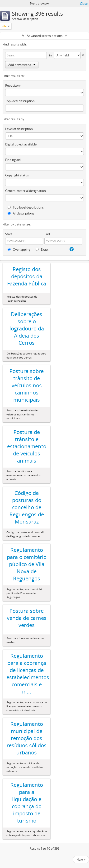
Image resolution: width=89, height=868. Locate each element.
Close (84, 4)
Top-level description (20, 101)
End (47, 234)
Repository (13, 85)
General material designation (26, 191)
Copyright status (17, 175)
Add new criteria (22, 65)
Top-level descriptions (26, 207)
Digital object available (21, 144)
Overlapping (19, 249)
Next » (81, 859)
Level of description (19, 129)
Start (9, 234)
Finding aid (13, 160)
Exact (42, 249)
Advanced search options (45, 36)
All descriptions (21, 213)
